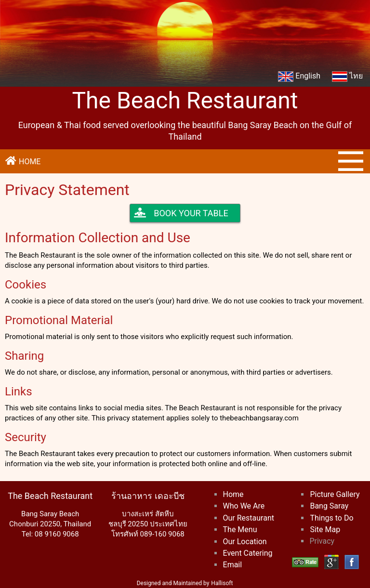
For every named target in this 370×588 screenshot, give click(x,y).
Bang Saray (329, 506)
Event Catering (248, 553)
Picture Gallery (335, 494)
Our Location (245, 542)
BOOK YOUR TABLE (181, 213)
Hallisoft (222, 583)
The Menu (240, 529)
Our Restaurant (249, 518)
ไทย (347, 77)
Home (233, 494)
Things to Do (331, 518)
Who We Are (244, 506)
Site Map (325, 529)
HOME (23, 161)
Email (233, 565)
